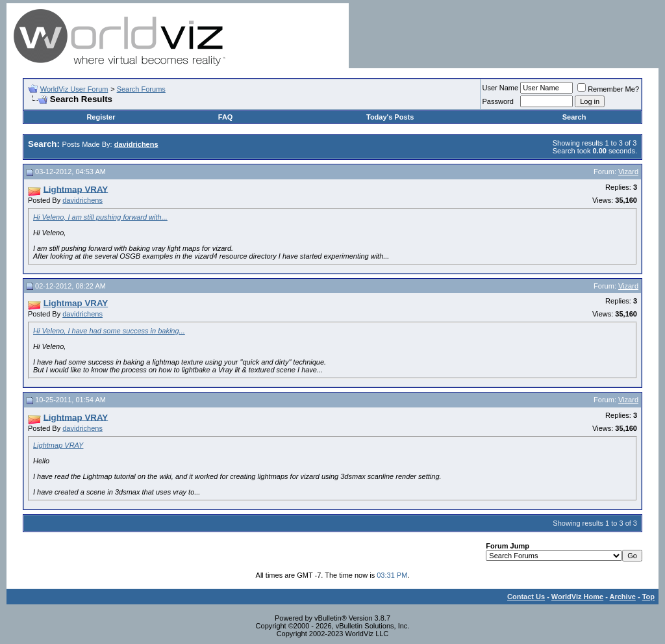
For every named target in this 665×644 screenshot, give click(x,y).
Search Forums (141, 89)
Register (101, 117)
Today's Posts (390, 117)
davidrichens (82, 200)
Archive (623, 597)
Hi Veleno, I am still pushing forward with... (100, 217)
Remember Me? (608, 89)
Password (498, 101)
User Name (501, 88)
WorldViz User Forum (74, 89)
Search (574, 117)
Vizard (628, 172)
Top (648, 597)
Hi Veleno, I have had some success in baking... (109, 331)
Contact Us (526, 597)
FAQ (226, 117)
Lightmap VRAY (58, 445)
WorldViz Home (577, 597)
